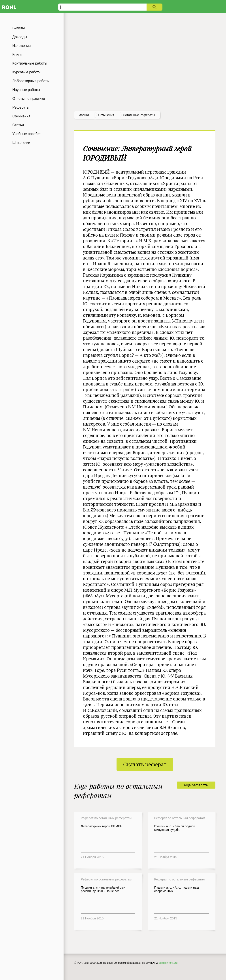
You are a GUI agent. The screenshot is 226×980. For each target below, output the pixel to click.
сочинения (106, 115)
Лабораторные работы (31, 81)
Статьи (18, 125)
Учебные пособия (27, 134)
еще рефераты (196, 785)
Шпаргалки (21, 143)
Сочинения (21, 116)
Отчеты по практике (29, 99)
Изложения (22, 46)
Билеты (19, 28)
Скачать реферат (145, 764)
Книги (17, 55)
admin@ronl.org (168, 963)
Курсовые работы (27, 72)
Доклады (20, 37)
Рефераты (21, 107)
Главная (84, 115)
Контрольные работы (30, 63)
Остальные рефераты (139, 115)
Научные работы (26, 90)
